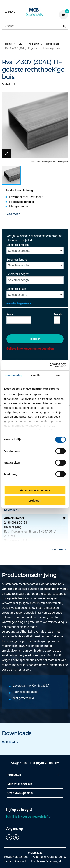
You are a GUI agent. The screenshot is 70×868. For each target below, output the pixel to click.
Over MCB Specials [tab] (20, 793)
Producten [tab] (14, 775)
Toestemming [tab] (13, 375)
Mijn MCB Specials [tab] (20, 784)
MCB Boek (9, 742)
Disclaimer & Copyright (46, 861)
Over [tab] (58, 375)
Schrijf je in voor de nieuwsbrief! (27, 817)
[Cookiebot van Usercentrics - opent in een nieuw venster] (50, 365)
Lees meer (13, 214)
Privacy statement (16, 857)
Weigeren (35, 501)
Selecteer (10, 510)
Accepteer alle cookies (35, 490)
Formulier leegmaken (19, 303)
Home (9, 44)
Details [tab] (36, 375)
